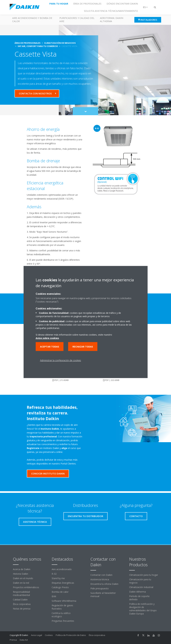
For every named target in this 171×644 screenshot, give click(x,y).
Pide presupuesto (100, 588)
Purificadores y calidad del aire (77, 20)
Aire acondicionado (62, 569)
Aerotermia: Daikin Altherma (112, 20)
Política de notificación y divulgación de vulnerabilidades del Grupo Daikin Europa (143, 609)
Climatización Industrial (141, 587)
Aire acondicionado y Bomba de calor (32, 20)
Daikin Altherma (137, 592)
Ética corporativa (22, 604)
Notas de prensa (22, 609)
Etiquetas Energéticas (63, 583)
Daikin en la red (21, 583)
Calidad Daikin (20, 600)
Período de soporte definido (139, 598)
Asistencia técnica (100, 579)
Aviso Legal (36, 635)
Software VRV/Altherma (64, 601)
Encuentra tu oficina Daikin (104, 584)
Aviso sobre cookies (47, 338)
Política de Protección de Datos (71, 635)
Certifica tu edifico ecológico (61, 615)
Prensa (13, 640)
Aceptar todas (50, 347)
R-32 (54, 574)
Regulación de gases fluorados (62, 607)
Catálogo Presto (60, 587)
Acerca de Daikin (22, 569)
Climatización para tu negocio (140, 581)
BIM (54, 596)
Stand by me (58, 578)
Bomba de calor (60, 592)
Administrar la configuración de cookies (61, 360)
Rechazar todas (83, 347)
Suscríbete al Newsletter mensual (103, 595)
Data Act (24, 640)
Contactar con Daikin (101, 575)
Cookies (49, 635)
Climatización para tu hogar (144, 575)
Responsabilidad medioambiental (21, 593)
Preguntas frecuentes (63, 621)
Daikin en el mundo (23, 578)
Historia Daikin (21, 574)
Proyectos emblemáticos (26, 587)
